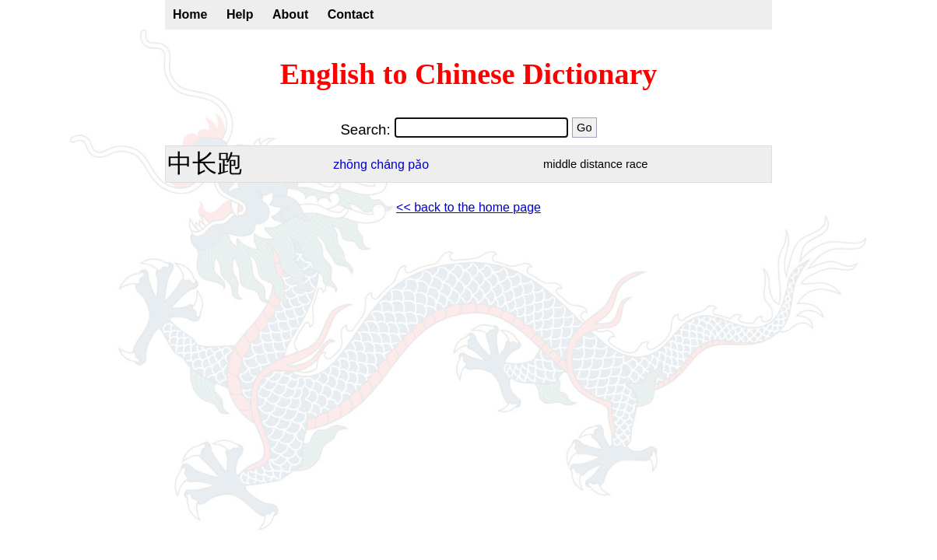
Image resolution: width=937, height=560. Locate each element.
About (290, 14)
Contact (351, 14)
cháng (388, 164)
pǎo (418, 164)
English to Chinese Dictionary (469, 74)
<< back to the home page (468, 207)
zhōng (350, 164)
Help (240, 14)
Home (190, 14)
